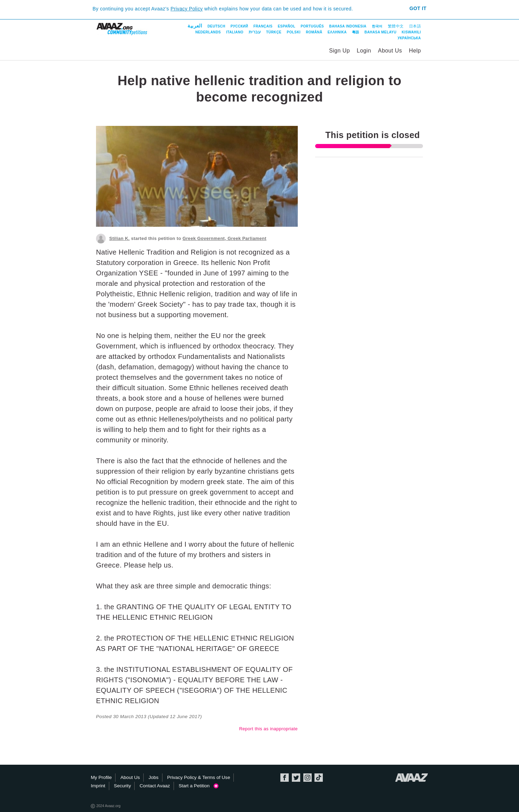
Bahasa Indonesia (348, 26)
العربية (195, 26)
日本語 (415, 26)
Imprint (98, 786)
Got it (418, 8)
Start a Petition (198, 786)
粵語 (356, 32)
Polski (294, 32)
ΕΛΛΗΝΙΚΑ (337, 32)
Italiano (235, 32)
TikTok (319, 778)
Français (263, 26)
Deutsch (216, 26)
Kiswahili (411, 32)
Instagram (308, 778)
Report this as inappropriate (268, 729)
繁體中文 (396, 26)
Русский (239, 26)
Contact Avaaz (155, 786)
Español (287, 26)
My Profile (101, 777)
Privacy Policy (187, 9)
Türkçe (274, 32)
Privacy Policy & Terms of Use (198, 777)
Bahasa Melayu (381, 32)
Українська (409, 38)
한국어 (377, 26)
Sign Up (340, 51)
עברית (255, 32)
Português (312, 26)
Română (314, 32)
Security (122, 786)
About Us (390, 51)
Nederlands (208, 32)
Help (415, 51)
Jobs (154, 777)
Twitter (296, 778)
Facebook (285, 778)
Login (364, 51)
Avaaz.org (412, 778)
